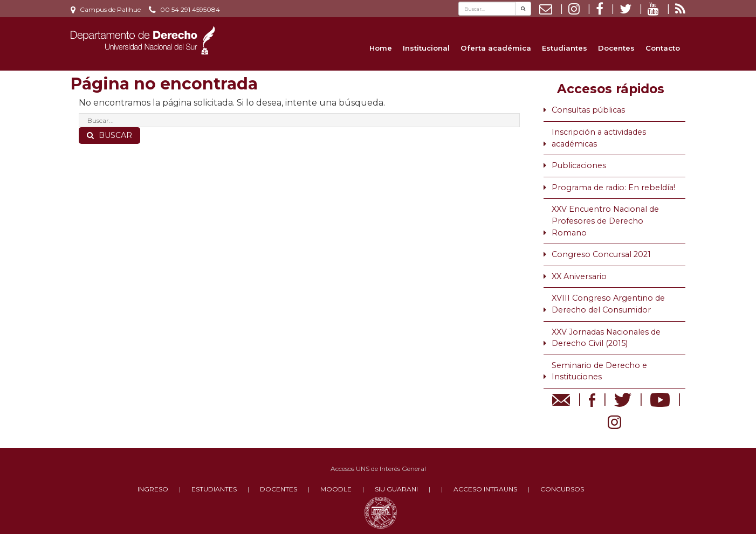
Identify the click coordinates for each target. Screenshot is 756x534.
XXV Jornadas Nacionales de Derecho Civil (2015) (606, 338)
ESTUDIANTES (214, 489)
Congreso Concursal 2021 (601, 254)
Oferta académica (496, 48)
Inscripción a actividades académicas (599, 138)
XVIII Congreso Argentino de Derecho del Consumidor (608, 304)
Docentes (616, 48)
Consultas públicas (588, 110)
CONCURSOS (562, 489)
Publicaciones (579, 165)
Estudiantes (565, 48)
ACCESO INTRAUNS (485, 489)
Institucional (426, 48)
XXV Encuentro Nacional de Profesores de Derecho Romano (605, 221)
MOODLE (336, 489)
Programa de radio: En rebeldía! (613, 188)
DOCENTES (279, 489)
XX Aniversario (579, 276)
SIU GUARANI (396, 489)
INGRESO (153, 489)
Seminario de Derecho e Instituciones (599, 371)
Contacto (663, 48)
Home (381, 48)
